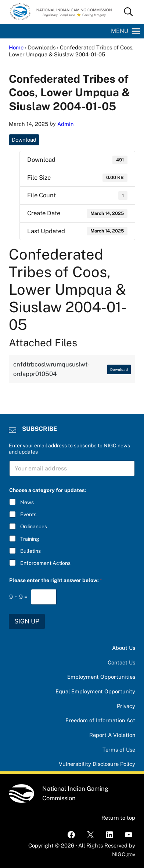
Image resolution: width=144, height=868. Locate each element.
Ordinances (34, 526)
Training (30, 539)
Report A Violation (112, 735)
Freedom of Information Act (100, 720)
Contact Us (121, 662)
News (27, 502)
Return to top (118, 818)
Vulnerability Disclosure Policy (97, 764)
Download (24, 140)
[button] (120, 31)
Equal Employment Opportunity (95, 691)
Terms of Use (119, 750)
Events (28, 514)
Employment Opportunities (101, 677)
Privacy (126, 706)
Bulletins (30, 551)
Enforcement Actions (45, 563)
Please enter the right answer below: (56, 580)
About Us (124, 648)
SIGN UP (27, 621)
